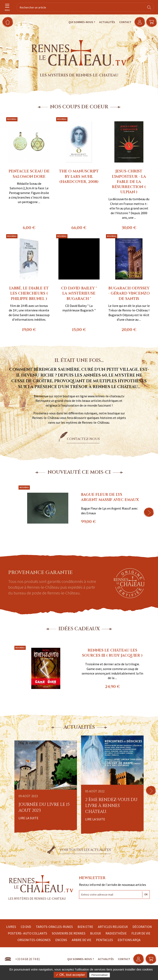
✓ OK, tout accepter (70, 975)
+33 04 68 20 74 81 (28, 959)
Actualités (104, 22)
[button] (149, 512)
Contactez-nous (83, 439)
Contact (122, 22)
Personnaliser (100, 975)
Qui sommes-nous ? (79, 22)
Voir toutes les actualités (85, 850)
